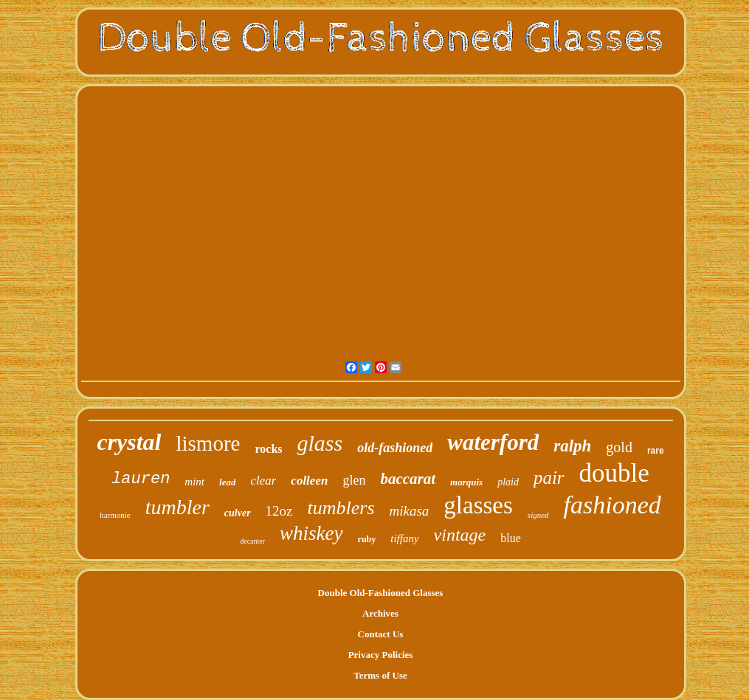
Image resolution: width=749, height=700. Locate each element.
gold (619, 447)
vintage (460, 535)
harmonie (115, 515)
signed (538, 515)
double (614, 473)
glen (354, 480)
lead (227, 482)
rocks (268, 449)
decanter (252, 541)
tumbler (177, 507)
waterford (493, 442)
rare (656, 451)
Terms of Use (380, 675)
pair (549, 478)
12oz (279, 511)
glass (320, 443)
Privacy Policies (381, 655)
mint (194, 482)
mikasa (410, 511)
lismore (208, 443)
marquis (466, 482)
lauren (141, 479)
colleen (309, 481)
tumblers (341, 508)
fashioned (612, 505)
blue (511, 538)
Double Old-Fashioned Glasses (381, 593)
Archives (380, 613)
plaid (508, 482)
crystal (129, 442)
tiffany (404, 538)
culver (238, 513)
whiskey (311, 533)
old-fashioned (395, 448)
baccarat (408, 479)
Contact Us (381, 634)
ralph (572, 446)
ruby (367, 539)
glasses (478, 505)
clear (263, 481)
